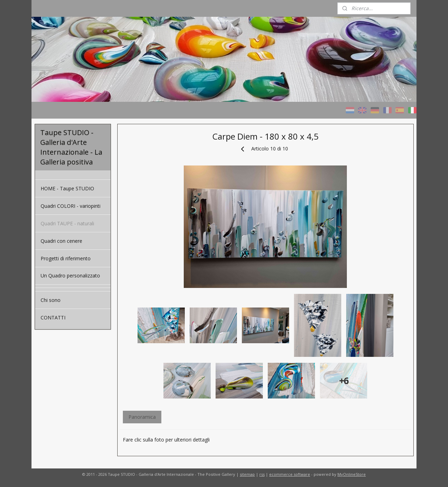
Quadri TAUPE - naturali (67, 223)
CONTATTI (53, 317)
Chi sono (51, 300)
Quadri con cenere (61, 241)
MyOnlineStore (352, 474)
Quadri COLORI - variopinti (71, 206)
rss (262, 474)
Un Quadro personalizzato (70, 276)
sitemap (247, 474)
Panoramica (142, 417)
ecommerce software (290, 474)
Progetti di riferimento (66, 258)
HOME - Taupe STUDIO (67, 188)
